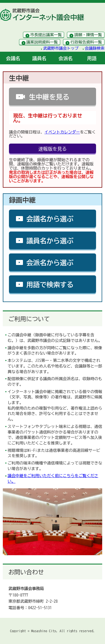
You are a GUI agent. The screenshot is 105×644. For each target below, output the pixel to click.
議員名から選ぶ (50, 241)
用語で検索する (50, 285)
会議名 (13, 58)
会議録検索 (95, 48)
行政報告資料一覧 (86, 42)
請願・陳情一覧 (88, 35)
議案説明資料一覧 (42, 42)
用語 (92, 58)
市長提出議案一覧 (46, 35)
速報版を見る (53, 149)
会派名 (66, 58)
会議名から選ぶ (50, 219)
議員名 (39, 58)
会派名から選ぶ (50, 263)
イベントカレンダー (62, 132)
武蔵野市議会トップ (61, 48)
